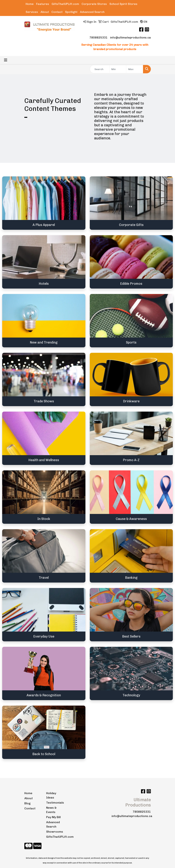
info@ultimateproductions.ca (130, 37)
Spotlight (71, 12)
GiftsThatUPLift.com (65, 4)
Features (43, 4)
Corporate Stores (94, 4)
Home (30, 4)
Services (32, 12)
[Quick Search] (100, 69)
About (45, 12)
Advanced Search (92, 12)
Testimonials (55, 803)
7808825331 (98, 37)
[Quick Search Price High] (135, 69)
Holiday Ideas (51, 795)
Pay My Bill (53, 817)
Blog (27, 803)
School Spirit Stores (123, 4)
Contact (57, 12)
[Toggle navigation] (6, 60)
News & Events (51, 810)
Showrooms (55, 832)
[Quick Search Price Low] (118, 69)
